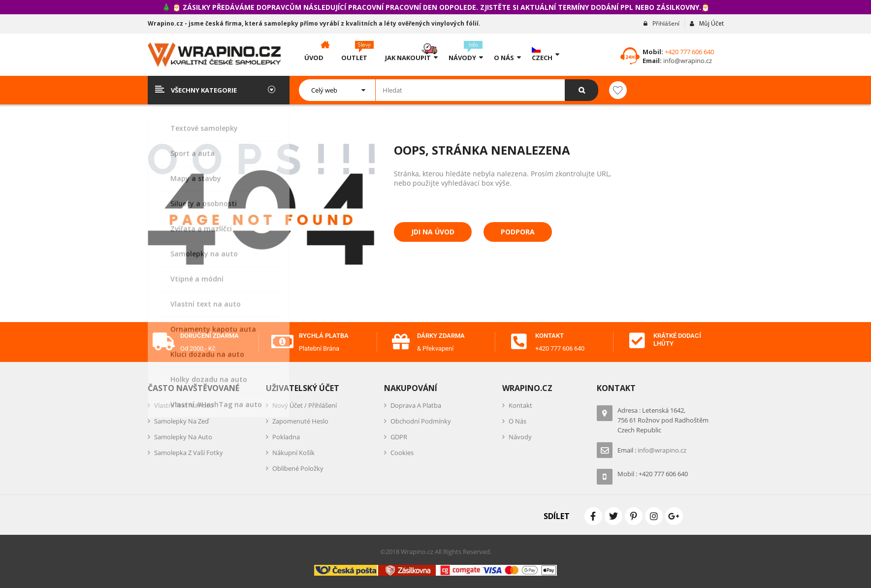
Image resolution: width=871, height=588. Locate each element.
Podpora (518, 232)
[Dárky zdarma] (401, 342)
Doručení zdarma (210, 336)
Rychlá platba (324, 336)
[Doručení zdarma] (164, 342)
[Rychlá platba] (283, 342)
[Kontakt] (519, 342)
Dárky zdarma (441, 336)
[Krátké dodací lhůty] (637, 341)
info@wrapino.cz (687, 61)
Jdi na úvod (433, 232)
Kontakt (549, 336)
